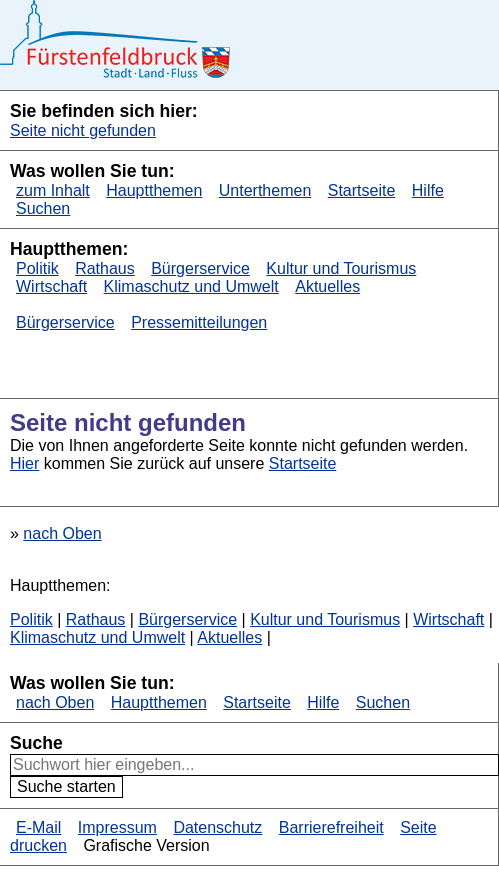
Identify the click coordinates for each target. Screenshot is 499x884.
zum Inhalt (53, 190)
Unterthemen (265, 190)
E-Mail (38, 827)
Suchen (43, 208)
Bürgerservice (200, 268)
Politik (37, 268)
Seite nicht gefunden (83, 130)
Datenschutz (217, 827)
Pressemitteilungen (199, 322)
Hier (24, 463)
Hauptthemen (154, 190)
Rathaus (105, 268)
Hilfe (428, 190)
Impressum (117, 827)
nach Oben (62, 533)
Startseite (362, 190)
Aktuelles (327, 286)
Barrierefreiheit (331, 827)
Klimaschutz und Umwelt (191, 286)
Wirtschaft (51, 286)
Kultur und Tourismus (341, 268)
